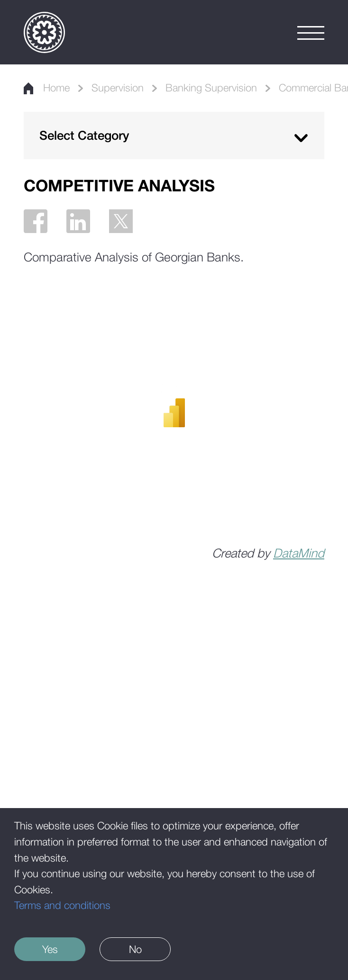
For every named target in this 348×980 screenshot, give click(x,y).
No (135, 949)
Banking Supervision (211, 88)
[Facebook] (36, 221)
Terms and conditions (62, 905)
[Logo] (44, 32)
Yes (50, 949)
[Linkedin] (78, 221)
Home (47, 88)
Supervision (118, 88)
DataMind (299, 553)
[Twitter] (121, 221)
